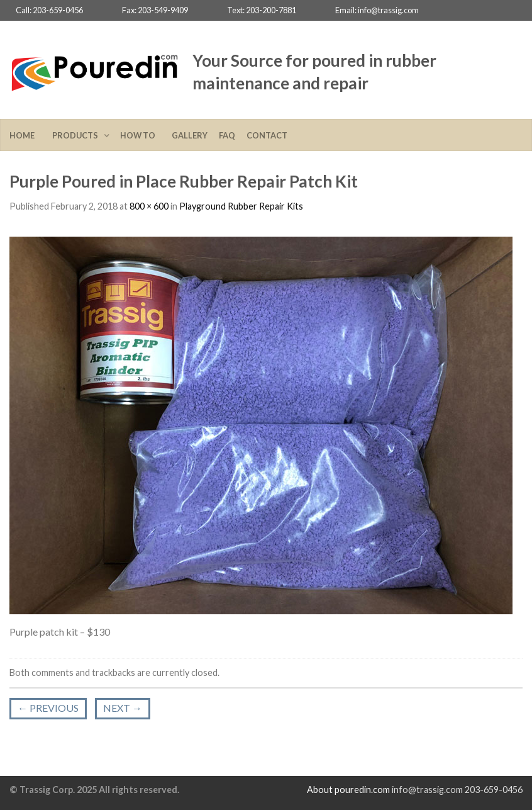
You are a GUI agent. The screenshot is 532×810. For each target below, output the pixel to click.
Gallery (190, 135)
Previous (48, 708)
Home (25, 135)
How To (140, 135)
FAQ (227, 135)
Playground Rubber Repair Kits (241, 206)
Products (76, 135)
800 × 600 (149, 206)
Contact (267, 135)
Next (123, 708)
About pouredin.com (348, 790)
